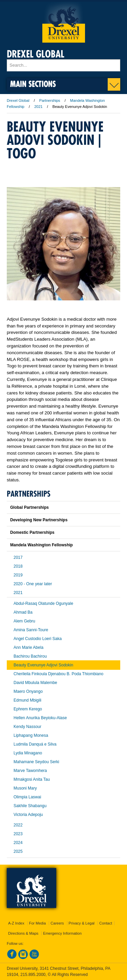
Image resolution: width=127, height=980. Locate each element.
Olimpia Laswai (27, 797)
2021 (38, 107)
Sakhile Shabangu (30, 806)
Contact (106, 923)
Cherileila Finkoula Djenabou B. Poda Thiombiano (58, 674)
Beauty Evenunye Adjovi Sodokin (43, 665)
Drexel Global (36, 54)
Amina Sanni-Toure (31, 630)
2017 (18, 557)
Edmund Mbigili (27, 700)
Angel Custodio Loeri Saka (38, 639)
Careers (57, 923)
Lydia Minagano (28, 753)
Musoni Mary (25, 788)
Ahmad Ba (23, 612)
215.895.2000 (33, 975)
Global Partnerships (29, 507)
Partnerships (50, 100)
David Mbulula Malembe (35, 683)
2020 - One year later (33, 584)
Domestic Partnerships (32, 532)
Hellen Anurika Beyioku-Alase (40, 718)
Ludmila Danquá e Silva (35, 744)
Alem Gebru (24, 621)
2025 (18, 851)
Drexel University (64, 22)
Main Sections (33, 84)
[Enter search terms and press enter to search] (63, 65)
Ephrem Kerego (28, 709)
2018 (18, 566)
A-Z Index (16, 923)
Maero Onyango (28, 691)
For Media (38, 923)
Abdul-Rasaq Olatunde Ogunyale (43, 603)
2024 (18, 843)
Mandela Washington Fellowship (41, 545)
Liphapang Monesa (31, 735)
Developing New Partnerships (39, 520)
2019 (18, 575)
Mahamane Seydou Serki (36, 762)
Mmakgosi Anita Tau (32, 779)
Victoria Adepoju (28, 815)
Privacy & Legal (82, 923)
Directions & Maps (23, 933)
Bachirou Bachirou (30, 656)
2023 (18, 834)
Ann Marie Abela (28, 647)
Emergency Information (62, 933)
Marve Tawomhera (30, 771)
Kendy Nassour (27, 727)
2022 (18, 825)
